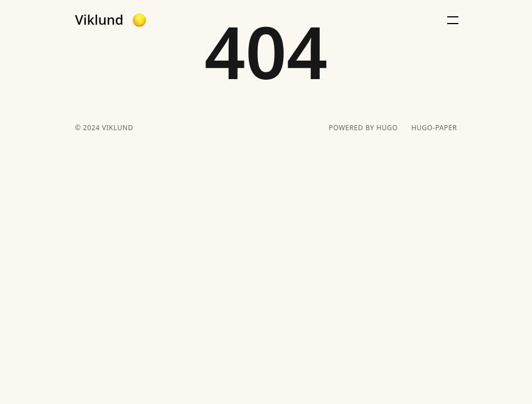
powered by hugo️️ (363, 128)
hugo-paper (434, 128)
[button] (139, 20)
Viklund (99, 20)
